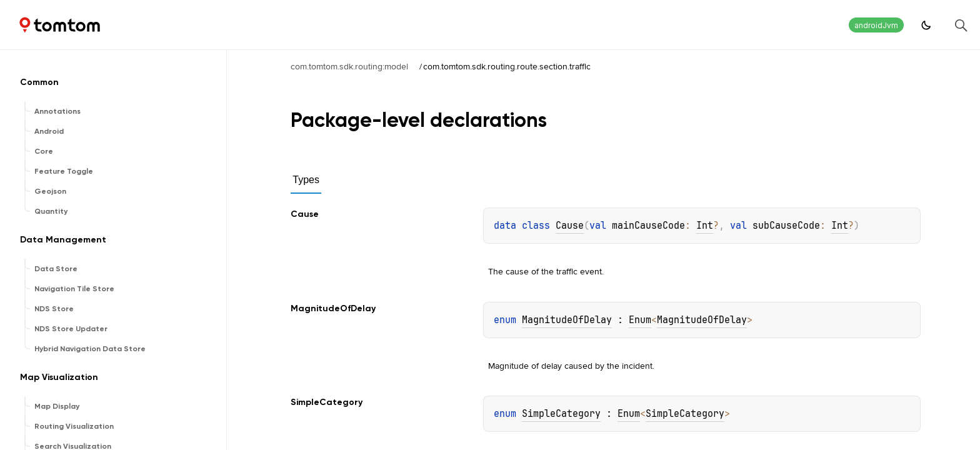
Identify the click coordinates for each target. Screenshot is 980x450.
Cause (570, 226)
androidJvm (876, 25)
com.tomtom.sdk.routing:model (349, 66)
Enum (640, 320)
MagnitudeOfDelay (567, 320)
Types (306, 180)
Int (705, 226)
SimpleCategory (561, 414)
